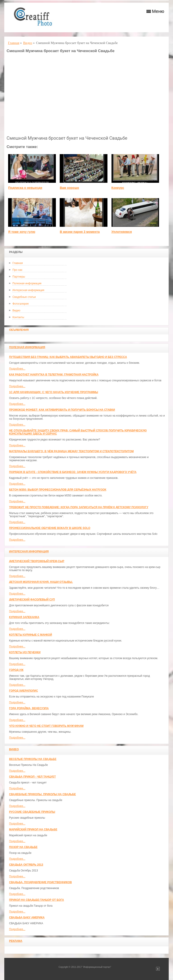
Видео (16, 310)
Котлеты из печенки (25, 652)
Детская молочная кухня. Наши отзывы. (41, 582)
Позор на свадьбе (23, 847)
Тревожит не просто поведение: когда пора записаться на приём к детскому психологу (79, 507)
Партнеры (19, 277)
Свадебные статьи (24, 297)
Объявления (19, 330)
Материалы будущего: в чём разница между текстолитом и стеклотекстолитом (71, 451)
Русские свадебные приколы (32, 812)
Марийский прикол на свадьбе (33, 829)
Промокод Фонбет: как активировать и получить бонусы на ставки (62, 410)
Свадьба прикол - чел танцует (32, 777)
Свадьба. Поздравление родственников (40, 882)
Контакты (18, 317)
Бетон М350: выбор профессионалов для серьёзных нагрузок (58, 490)
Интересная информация (28, 290)
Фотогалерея (20, 304)
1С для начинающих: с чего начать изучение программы (53, 392)
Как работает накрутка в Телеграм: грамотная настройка (54, 375)
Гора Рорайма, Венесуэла (29, 708)
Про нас (17, 270)
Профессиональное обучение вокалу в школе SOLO (50, 528)
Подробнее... (17, 369)
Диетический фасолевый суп (32, 600)
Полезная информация (27, 283)
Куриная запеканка (24, 617)
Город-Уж (16, 670)
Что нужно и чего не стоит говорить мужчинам (46, 726)
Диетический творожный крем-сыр (37, 561)
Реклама (16, 941)
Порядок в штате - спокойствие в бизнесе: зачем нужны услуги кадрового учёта (73, 472)
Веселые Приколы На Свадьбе (33, 759)
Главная (18, 263)
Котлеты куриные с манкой (31, 635)
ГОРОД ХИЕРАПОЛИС (23, 691)
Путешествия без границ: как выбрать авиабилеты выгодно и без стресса (68, 357)
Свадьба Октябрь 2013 (26, 865)
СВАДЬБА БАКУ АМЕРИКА (27, 917)
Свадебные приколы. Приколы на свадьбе (42, 794)
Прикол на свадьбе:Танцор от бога (36, 900)
